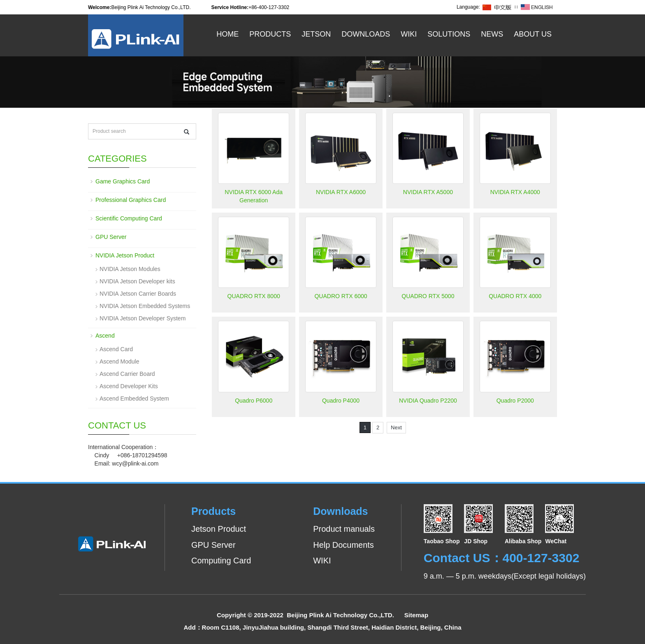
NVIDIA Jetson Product (125, 255)
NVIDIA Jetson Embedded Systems (145, 306)
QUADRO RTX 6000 (341, 296)
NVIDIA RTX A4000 (515, 192)
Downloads (366, 34)
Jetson (316, 34)
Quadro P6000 (254, 401)
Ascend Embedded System (134, 398)
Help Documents (343, 545)
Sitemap (416, 615)
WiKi (409, 34)
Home (227, 34)
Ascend (105, 336)
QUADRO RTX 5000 (428, 296)
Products (270, 34)
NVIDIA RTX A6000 (341, 192)
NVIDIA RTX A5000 (428, 192)
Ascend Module (119, 361)
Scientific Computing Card (129, 218)
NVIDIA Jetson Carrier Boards (138, 294)
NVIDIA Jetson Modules (130, 269)
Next (396, 427)
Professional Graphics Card (131, 200)
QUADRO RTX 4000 (515, 296)
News (492, 34)
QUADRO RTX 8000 (254, 296)
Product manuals (344, 529)
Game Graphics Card (123, 181)
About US (533, 34)
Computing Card (221, 561)
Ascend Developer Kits (129, 386)
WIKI (322, 561)
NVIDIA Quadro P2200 (428, 401)
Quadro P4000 (341, 401)
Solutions (449, 34)
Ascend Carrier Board (127, 374)
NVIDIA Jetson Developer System (143, 318)
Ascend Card (116, 349)
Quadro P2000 (515, 401)
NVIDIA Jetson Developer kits (137, 281)
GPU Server (111, 237)
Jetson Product (219, 529)
